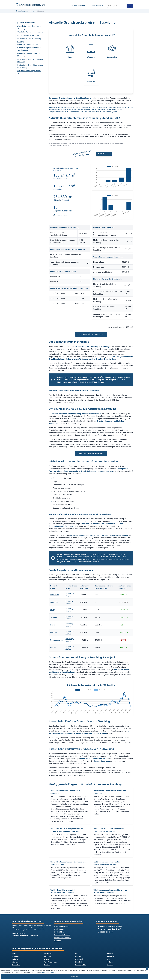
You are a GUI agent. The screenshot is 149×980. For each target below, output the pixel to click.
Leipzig (46, 959)
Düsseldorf (48, 953)
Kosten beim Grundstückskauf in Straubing (30, 60)
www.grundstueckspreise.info (111, 929)
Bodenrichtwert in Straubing (28, 35)
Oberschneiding (56, 640)
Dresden (110, 953)
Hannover (16, 956)
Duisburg (110, 965)
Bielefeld (47, 965)
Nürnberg (110, 956)
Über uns (58, 941)
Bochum (110, 962)
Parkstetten (55, 595)
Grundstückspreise (79, 5)
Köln (108, 959)
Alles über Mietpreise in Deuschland (25, 935)
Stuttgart (16, 962)
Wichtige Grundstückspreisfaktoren (28, 43)
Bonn (77, 953)
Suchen (130, 6)
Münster (15, 959)
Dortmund (48, 956)
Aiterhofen (54, 602)
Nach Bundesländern (62, 926)
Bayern (33, 11)
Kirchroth (54, 632)
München (79, 956)
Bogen (53, 625)
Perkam (53, 648)
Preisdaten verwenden (62, 938)
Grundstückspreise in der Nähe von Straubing (29, 49)
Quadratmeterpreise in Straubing (30, 32)
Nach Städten (59, 932)
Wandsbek (16, 965)
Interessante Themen (62, 935)
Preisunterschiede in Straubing (29, 38)
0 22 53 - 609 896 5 (106, 932)
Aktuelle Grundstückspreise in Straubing (29, 27)
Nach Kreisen (59, 929)
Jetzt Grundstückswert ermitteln (91, 334)
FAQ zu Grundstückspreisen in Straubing (29, 72)
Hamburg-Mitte (81, 965)
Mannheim (79, 962)
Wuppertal (79, 959)
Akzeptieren (74, 977)
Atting (53, 610)
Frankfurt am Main (51, 962)
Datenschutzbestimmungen (48, 972)
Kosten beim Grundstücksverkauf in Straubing (30, 66)
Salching (53, 617)
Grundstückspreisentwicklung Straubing (29, 55)
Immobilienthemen (96, 5)
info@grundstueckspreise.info (111, 926)
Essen (14, 953)
